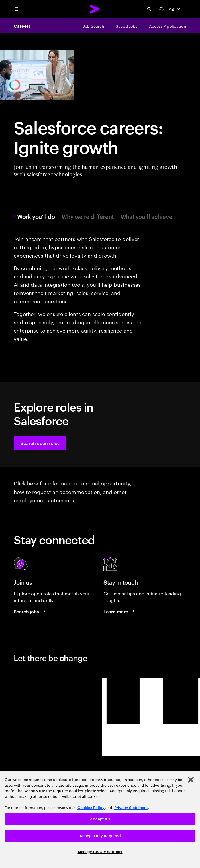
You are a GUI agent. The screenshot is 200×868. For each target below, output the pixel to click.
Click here (26, 483)
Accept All (100, 819)
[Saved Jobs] (127, 26)
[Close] (191, 780)
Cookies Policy (91, 808)
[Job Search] (94, 26)
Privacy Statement (131, 808)
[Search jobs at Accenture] (30, 611)
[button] (40, 443)
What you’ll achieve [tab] (146, 216)
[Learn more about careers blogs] (120, 611)
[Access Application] (168, 26)
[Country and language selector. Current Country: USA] (170, 9)
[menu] (17, 9)
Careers (22, 26)
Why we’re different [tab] (88, 216)
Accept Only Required (100, 836)
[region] (100, 819)
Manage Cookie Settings (100, 852)
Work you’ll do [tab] (37, 216)
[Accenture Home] (95, 9)
